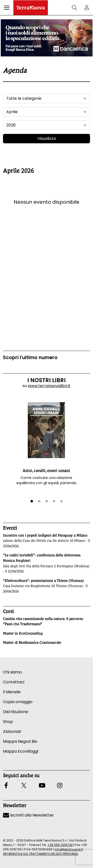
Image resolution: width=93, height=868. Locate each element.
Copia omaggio (18, 702)
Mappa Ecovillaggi (21, 751)
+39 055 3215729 (60, 845)
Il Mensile (12, 692)
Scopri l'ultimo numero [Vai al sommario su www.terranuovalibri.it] (30, 358)
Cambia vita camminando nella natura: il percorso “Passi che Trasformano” (43, 621)
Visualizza (47, 138)
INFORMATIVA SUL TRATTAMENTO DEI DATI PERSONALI (41, 854)
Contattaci (14, 682)
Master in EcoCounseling (23, 633)
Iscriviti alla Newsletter (29, 815)
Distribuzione (15, 712)
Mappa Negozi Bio (20, 741)
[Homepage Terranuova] (31, 8)
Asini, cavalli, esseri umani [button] (46, 471)
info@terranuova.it (69, 849)
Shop (8, 722)
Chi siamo (12, 672)
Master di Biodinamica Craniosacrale (32, 643)
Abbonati (12, 732)
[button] (7, 8)
